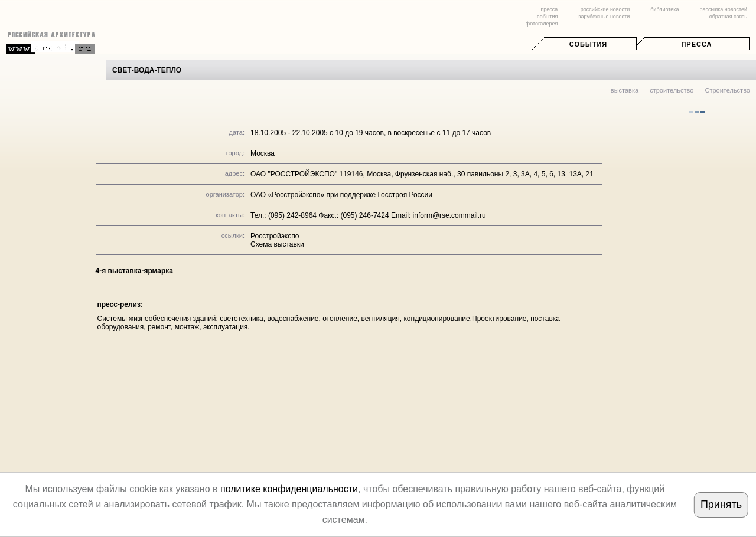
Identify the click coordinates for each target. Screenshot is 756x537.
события (547, 17)
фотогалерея (542, 24)
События (588, 44)
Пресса (696, 44)
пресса (549, 9)
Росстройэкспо (275, 236)
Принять (721, 505)
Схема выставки (277, 244)
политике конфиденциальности (289, 489)
